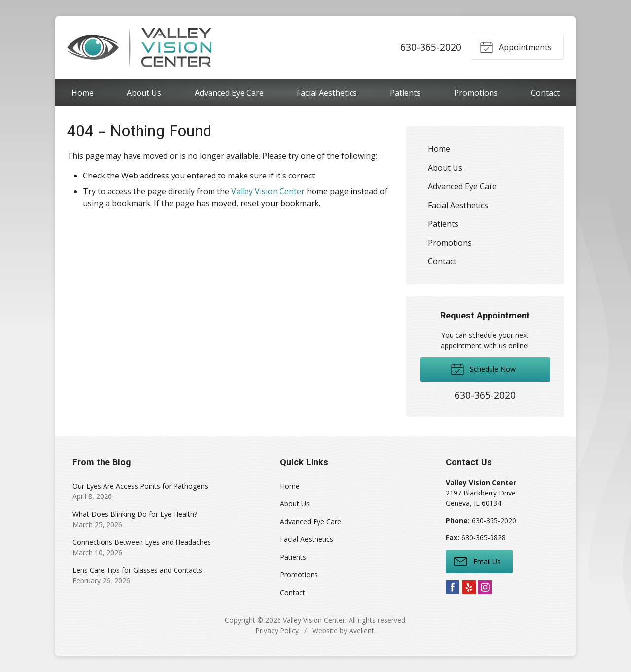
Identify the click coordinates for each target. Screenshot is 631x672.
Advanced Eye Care (229, 93)
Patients (405, 93)
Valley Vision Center (268, 191)
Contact (545, 93)
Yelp (469, 587)
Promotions (476, 93)
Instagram (485, 587)
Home (83, 93)
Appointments (516, 47)
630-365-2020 (431, 47)
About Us (144, 93)
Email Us (477, 561)
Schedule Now (483, 369)
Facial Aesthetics (327, 93)
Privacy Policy (277, 630)
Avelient (362, 630)
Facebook (453, 587)
